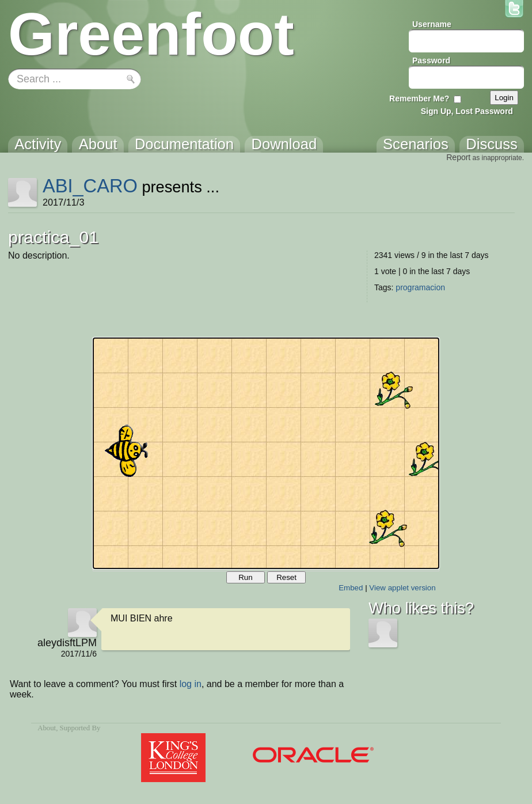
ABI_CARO (90, 186)
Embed (351, 588)
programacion (420, 287)
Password (431, 60)
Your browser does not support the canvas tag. (266, 453)
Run (245, 577)
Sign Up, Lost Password (467, 111)
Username (432, 24)
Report (458, 157)
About (47, 728)
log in (191, 684)
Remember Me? (419, 98)
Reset (286, 577)
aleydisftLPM (67, 643)
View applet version (402, 588)
